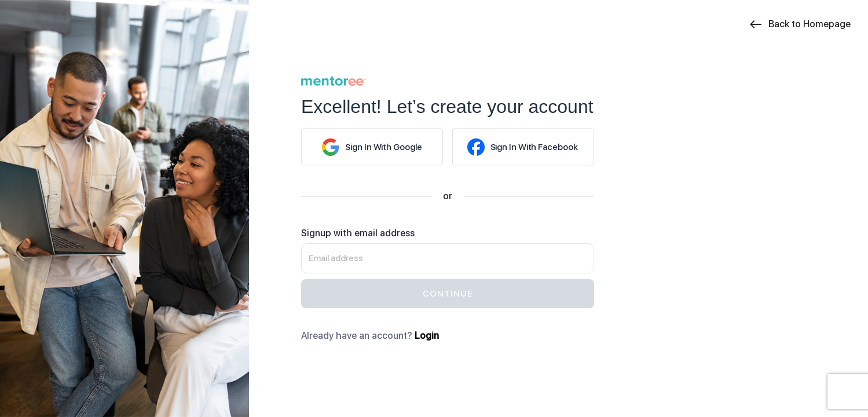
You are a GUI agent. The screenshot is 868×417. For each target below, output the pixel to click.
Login (427, 336)
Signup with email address (358, 233)
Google (372, 147)
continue (447, 294)
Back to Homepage (800, 24)
